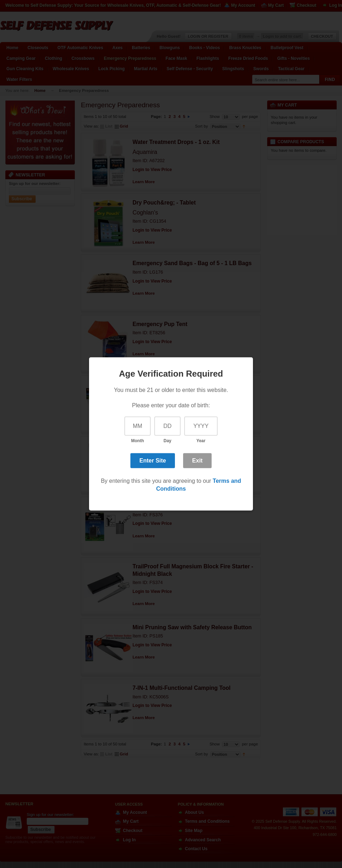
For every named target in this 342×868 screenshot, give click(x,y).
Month (138, 441)
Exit (197, 460)
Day (167, 441)
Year (201, 441)
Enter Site (153, 460)
